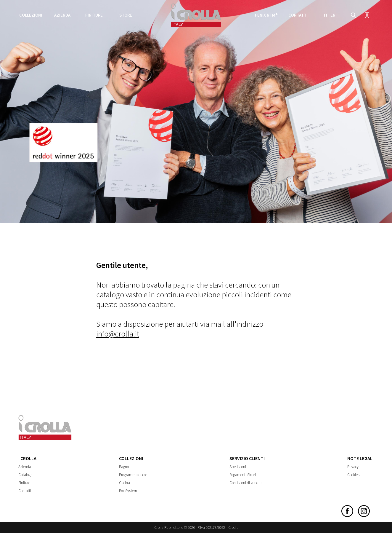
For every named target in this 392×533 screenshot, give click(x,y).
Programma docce (133, 475)
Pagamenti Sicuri (243, 475)
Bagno (124, 467)
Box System (128, 491)
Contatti (298, 15)
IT (326, 15)
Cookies (353, 475)
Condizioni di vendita (246, 483)
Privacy (353, 467)
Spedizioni (238, 467)
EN (333, 15)
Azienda (25, 467)
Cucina (124, 483)
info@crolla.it (118, 334)
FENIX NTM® (266, 15)
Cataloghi (26, 475)
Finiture (94, 15)
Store (126, 15)
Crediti (233, 528)
